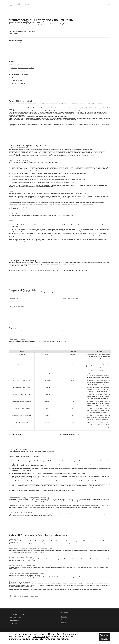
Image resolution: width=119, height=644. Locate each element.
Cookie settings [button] (16, 435)
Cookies (14, 77)
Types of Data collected (18, 65)
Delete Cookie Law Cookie (70, 435)
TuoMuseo (14, 624)
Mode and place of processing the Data (23, 68)
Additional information (18, 84)
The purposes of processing (19, 71)
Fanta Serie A (15, 621)
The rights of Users (17, 80)
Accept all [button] (105, 635)
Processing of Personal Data (20, 74)
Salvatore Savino (16, 618)
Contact (64, 623)
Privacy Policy (38, 639)
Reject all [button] (105, 639)
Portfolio (64, 617)
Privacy (64, 620)
